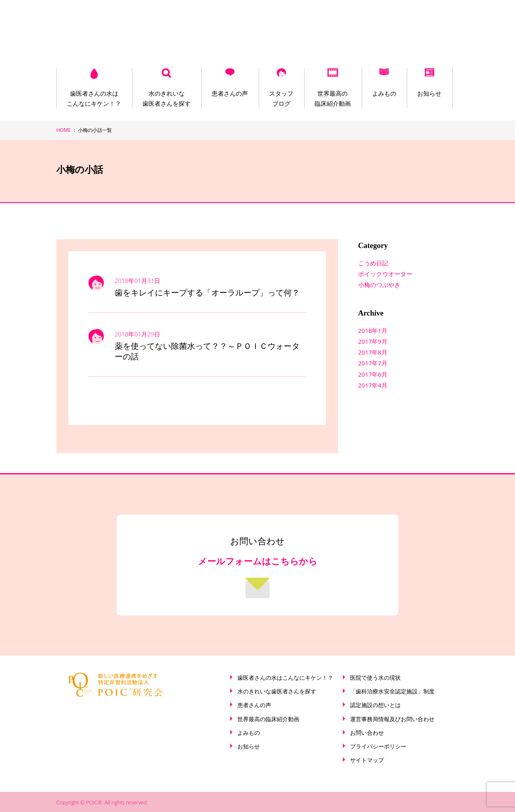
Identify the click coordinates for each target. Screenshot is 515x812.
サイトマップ (367, 760)
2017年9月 (373, 341)
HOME (64, 130)
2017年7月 (373, 363)
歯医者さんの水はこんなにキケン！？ (94, 98)
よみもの (381, 93)
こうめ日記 (373, 263)
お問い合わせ (367, 733)
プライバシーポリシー (378, 746)
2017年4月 (373, 385)
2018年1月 (373, 330)
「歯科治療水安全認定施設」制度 (392, 691)
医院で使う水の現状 (375, 678)
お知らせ (425, 93)
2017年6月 (373, 374)
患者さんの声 (229, 93)
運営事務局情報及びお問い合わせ (392, 719)
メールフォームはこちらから (258, 561)
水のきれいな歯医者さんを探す (166, 98)
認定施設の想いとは (375, 705)
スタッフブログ (279, 98)
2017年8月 (373, 352)
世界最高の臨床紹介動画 (330, 98)
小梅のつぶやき (379, 285)
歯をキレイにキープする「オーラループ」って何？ (207, 293)
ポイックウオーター (385, 274)
